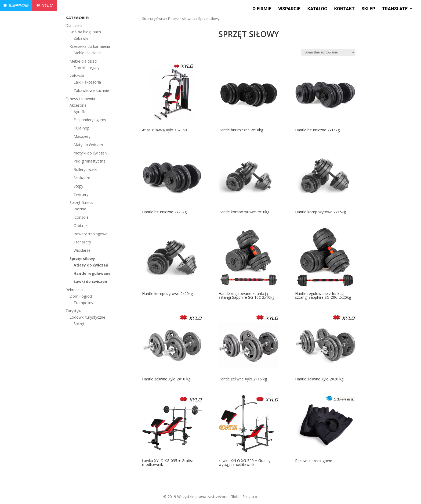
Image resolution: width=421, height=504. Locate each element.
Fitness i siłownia (182, 19)
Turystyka (74, 311)
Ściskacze (82, 178)
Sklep (368, 9)
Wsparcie (289, 9)
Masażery (82, 136)
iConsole (81, 217)
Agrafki (80, 112)
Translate (395, 9)
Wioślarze (82, 250)
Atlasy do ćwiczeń (91, 265)
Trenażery (82, 242)
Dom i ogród (81, 296)
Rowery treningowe (90, 234)
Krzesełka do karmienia (90, 46)
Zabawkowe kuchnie (91, 90)
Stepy (78, 186)
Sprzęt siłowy (82, 259)
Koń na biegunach (85, 32)
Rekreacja (74, 290)
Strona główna (154, 19)
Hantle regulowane (92, 273)
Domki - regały (86, 68)
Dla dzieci (74, 25)
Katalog (317, 9)
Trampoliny (83, 303)
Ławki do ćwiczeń (90, 281)
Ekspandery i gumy (90, 120)
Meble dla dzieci (87, 53)
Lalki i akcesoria (87, 82)
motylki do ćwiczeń (90, 153)
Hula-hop (81, 128)
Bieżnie (80, 209)
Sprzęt (79, 324)
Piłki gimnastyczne (90, 161)
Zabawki (81, 38)
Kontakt (344, 9)
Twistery (81, 194)
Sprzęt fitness (81, 202)
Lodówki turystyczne (87, 317)
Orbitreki (81, 226)
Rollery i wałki (85, 169)
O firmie (262, 9)
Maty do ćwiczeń (88, 145)
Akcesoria (78, 105)
